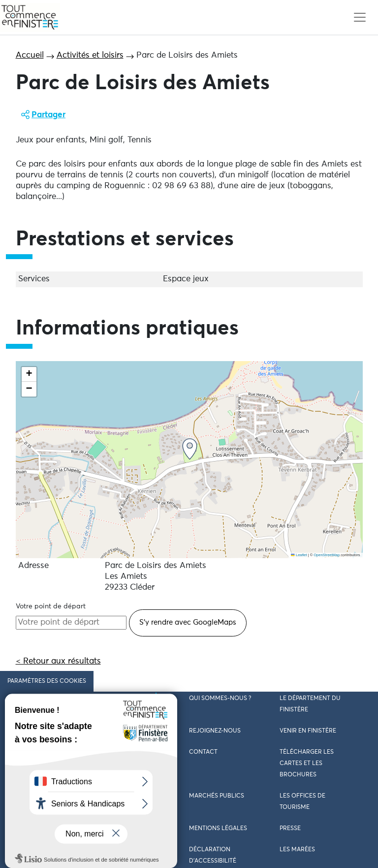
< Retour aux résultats (58, 661)
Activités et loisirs (90, 55)
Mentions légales (218, 829)
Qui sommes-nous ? (220, 699)
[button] (190, 449)
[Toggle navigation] (360, 17)
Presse (290, 829)
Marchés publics (217, 796)
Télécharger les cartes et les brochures (307, 764)
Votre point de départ (51, 606)
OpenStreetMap (327, 555)
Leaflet (299, 555)
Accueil (30, 55)
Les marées (297, 850)
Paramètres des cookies (47, 681)
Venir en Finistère (308, 731)
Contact (203, 752)
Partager (48, 115)
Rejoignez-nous (215, 731)
